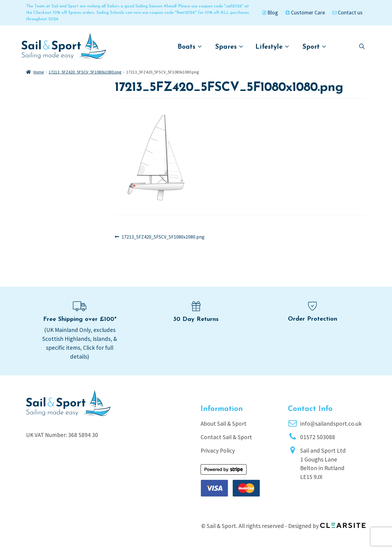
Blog (270, 13)
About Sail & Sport (224, 424)
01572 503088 (318, 437)
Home (39, 72)
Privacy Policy (218, 450)
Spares (229, 47)
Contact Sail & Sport (226, 437)
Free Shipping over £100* (80, 319)
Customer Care (305, 13)
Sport (314, 47)
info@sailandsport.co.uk (331, 424)
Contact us (347, 13)
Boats (190, 47)
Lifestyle (272, 47)
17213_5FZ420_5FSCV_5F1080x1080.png (85, 72)
